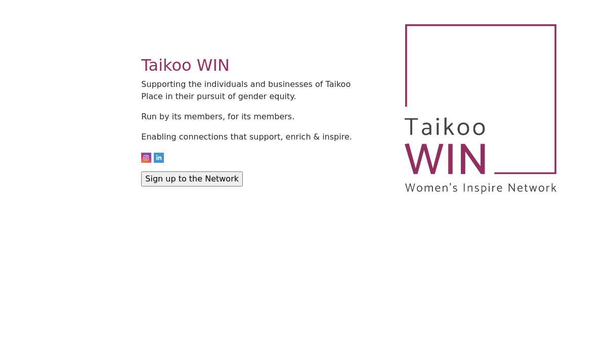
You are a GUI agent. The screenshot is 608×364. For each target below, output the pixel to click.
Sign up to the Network (192, 179)
